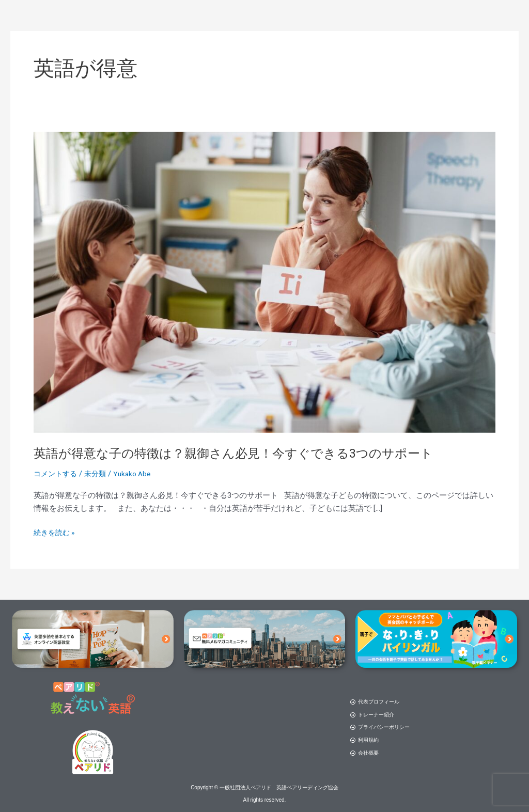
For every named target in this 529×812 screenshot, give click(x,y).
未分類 (99, 474)
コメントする (57, 474)
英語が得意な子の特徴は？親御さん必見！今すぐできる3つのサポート (250, 453)
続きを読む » (56, 532)
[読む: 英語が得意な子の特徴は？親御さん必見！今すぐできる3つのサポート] (264, 282)
